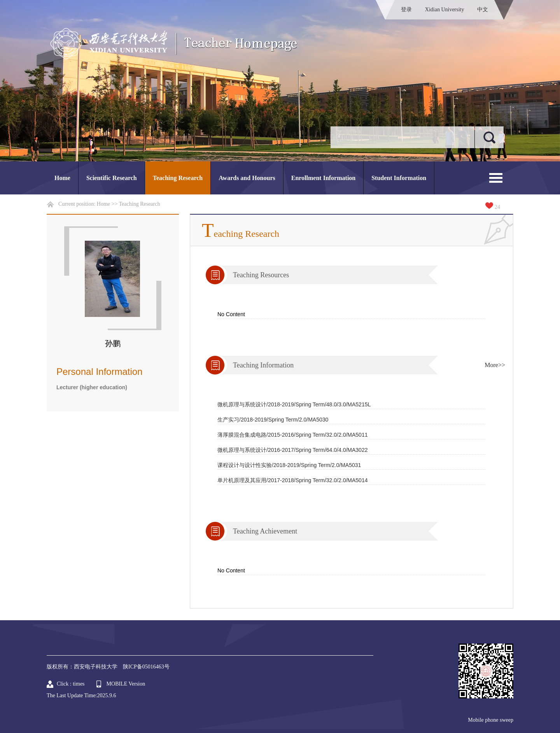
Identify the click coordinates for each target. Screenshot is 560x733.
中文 (483, 10)
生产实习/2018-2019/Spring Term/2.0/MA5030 (273, 420)
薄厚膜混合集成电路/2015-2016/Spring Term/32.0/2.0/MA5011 (292, 435)
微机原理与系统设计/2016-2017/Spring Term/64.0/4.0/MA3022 (292, 450)
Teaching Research (178, 178)
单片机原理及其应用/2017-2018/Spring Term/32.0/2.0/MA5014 (292, 480)
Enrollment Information (323, 178)
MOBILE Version (126, 684)
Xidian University (445, 10)
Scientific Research (112, 178)
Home (62, 178)
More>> (495, 365)
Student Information (399, 178)
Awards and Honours (247, 178)
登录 (406, 10)
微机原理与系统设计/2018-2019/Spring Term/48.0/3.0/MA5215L (294, 404)
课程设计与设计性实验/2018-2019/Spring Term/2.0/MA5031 (289, 465)
